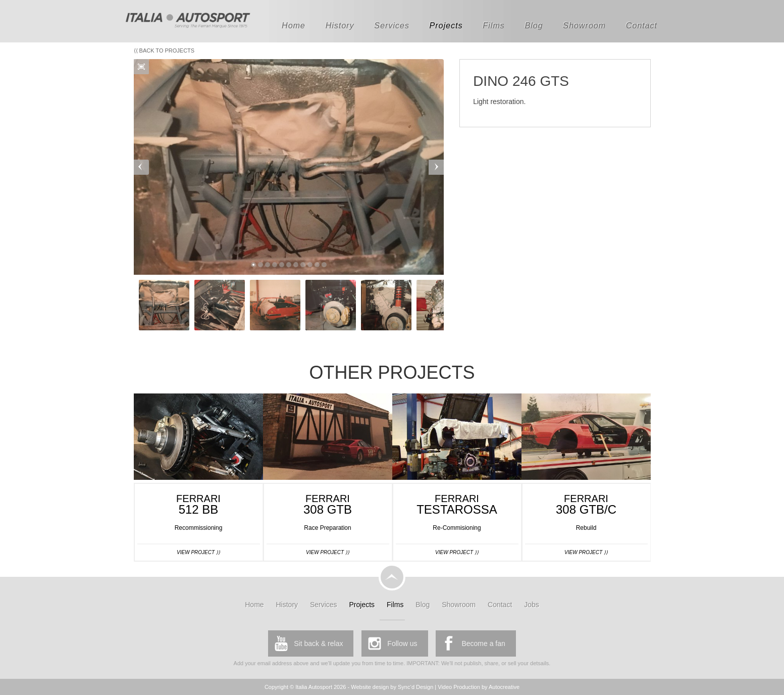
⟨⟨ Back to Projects (164, 51)
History (340, 26)
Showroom (584, 26)
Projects (446, 26)
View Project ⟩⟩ (198, 552)
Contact (642, 26)
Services (391, 26)
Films (493, 26)
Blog (534, 26)
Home (294, 26)
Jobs (532, 605)
